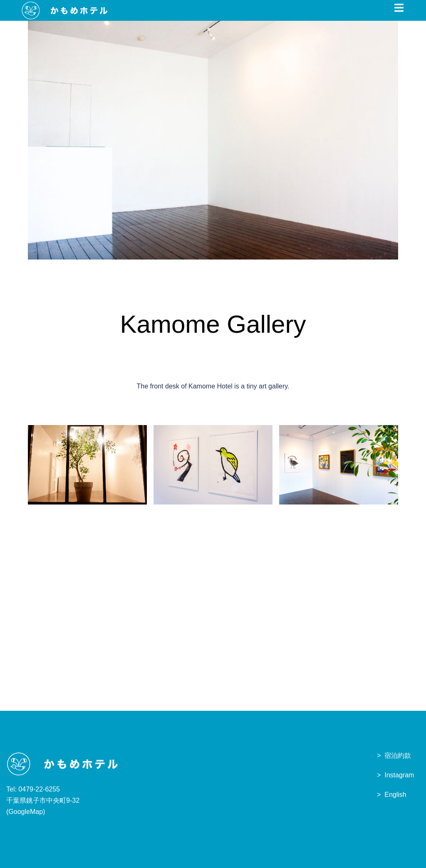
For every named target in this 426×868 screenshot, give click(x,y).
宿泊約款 (398, 755)
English (395, 795)
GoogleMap (26, 812)
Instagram (399, 775)
